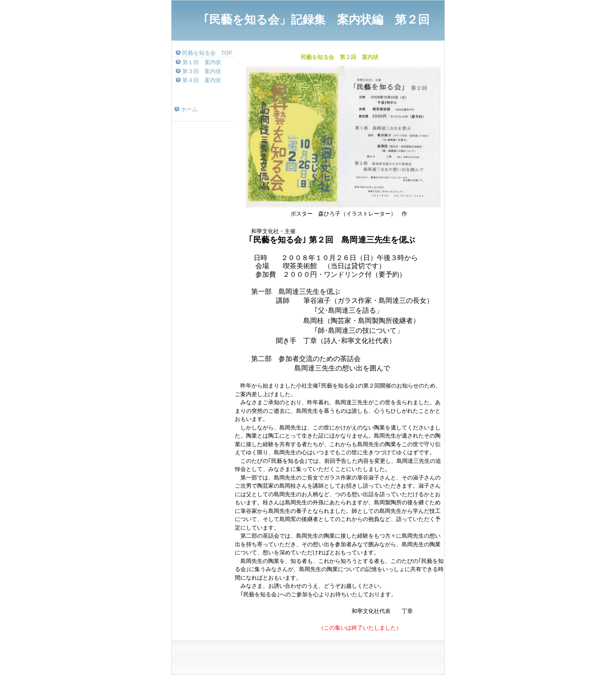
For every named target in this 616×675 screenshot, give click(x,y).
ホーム (189, 109)
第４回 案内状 (202, 80)
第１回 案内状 (202, 62)
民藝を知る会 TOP (207, 53)
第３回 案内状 (202, 71)
